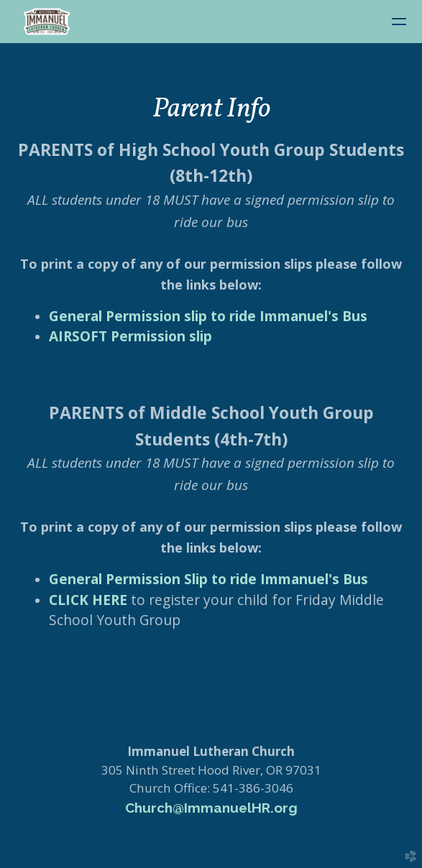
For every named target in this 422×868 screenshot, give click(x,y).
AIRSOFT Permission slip (130, 336)
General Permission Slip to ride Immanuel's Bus (208, 579)
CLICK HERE (88, 600)
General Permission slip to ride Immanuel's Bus (208, 316)
